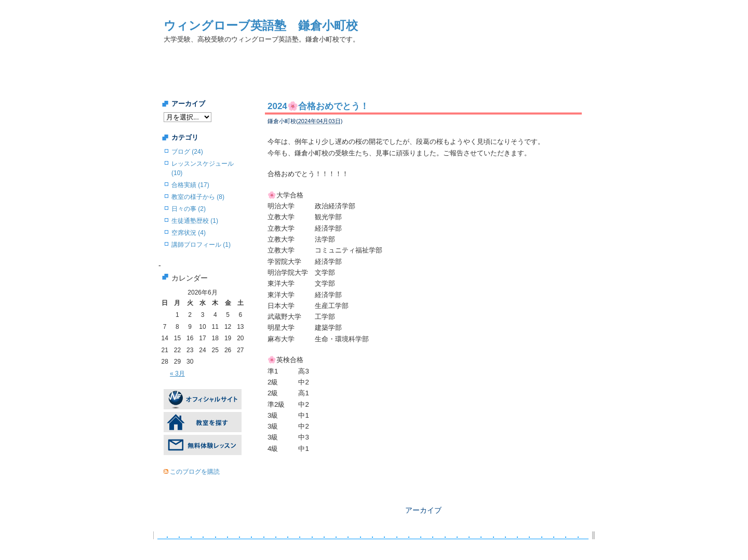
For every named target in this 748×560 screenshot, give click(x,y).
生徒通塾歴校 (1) (195, 221)
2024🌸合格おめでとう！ (318, 106)
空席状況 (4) (189, 233)
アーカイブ (423, 510)
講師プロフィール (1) (201, 245)
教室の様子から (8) (198, 197)
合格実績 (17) (190, 185)
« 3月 (177, 374)
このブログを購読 (195, 472)
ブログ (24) (187, 152)
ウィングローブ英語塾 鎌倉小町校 (261, 25)
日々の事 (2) (189, 209)
